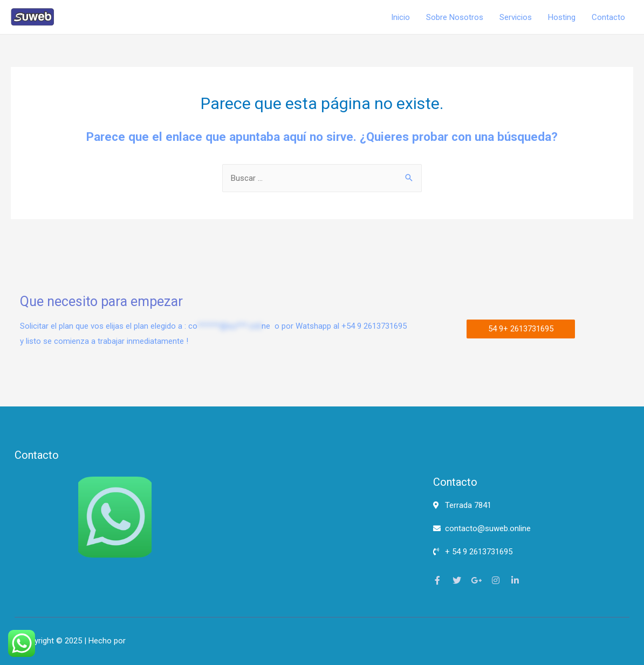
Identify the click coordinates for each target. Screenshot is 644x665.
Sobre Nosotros (455, 17)
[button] (521, 329)
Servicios (516, 17)
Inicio (400, 17)
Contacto (608, 17)
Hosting (562, 17)
